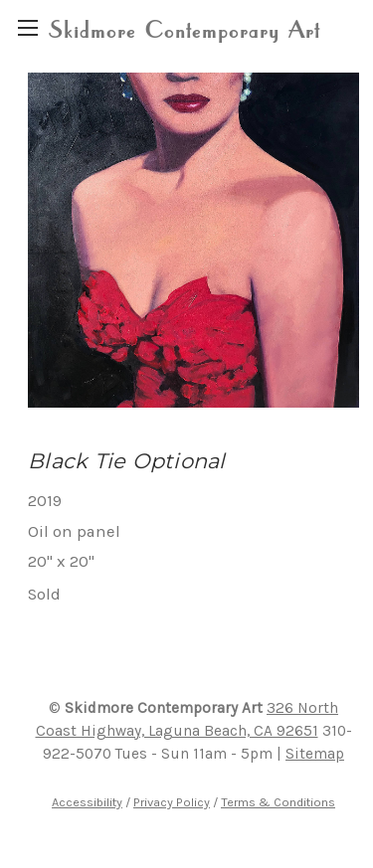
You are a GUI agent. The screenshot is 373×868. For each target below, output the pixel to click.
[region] (27, 27)
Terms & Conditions (278, 802)
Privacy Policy (172, 802)
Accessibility (87, 802)
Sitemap (315, 754)
